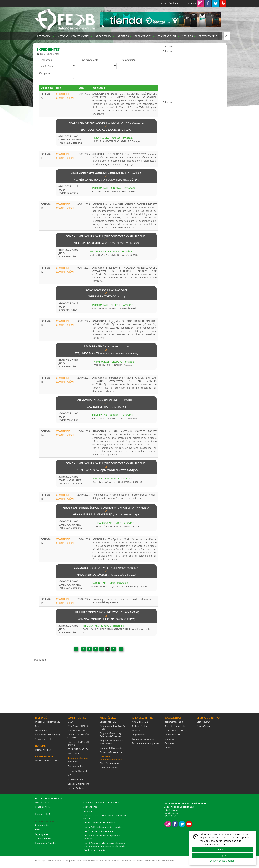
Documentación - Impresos (145, 743)
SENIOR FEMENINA (77, 730)
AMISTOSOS (73, 754)
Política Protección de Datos (84, 861)
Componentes (42, 825)
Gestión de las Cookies (132, 861)
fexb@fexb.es (171, 813)
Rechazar (222, 849)
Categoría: (45, 73)
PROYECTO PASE (208, 36)
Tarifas (168, 748)
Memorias (88, 811)
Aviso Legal (40, 861)
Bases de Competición (175, 726)
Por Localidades (75, 766)
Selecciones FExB (108, 722)
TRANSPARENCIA (167, 36)
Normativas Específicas (176, 730)
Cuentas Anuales (43, 839)
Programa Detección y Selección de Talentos (111, 735)
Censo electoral (43, 807)
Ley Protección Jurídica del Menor (100, 831)
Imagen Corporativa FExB (48, 722)
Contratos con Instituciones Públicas (101, 802)
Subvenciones (90, 807)
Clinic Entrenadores (109, 763)
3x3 (69, 775)
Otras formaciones (109, 768)
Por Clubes (73, 762)
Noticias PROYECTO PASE (47, 760)
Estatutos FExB (42, 814)
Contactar (174, 3)
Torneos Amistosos (77, 788)
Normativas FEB (172, 735)
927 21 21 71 (170, 816)
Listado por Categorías (143, 739)
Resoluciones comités (94, 850)
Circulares (169, 743)
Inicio (163, 3)
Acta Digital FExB (140, 722)
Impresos (169, 739)
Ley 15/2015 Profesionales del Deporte (102, 827)
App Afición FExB (43, 739)
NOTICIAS (63, 36)
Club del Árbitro (140, 726)
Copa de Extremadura (78, 784)
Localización (189, 3)
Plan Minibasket (75, 779)
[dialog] (222, 848)
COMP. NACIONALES (78, 726)
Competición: (129, 60)
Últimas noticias (43, 750)
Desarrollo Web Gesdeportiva (159, 861)
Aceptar (222, 855)
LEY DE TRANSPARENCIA (48, 799)
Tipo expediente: (90, 60)
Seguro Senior (204, 726)
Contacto (40, 726)
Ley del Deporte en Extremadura (99, 823)
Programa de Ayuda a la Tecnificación (111, 742)
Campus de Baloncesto (111, 748)
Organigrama (139, 735)
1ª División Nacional (77, 771)
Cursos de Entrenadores (112, 752)
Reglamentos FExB (174, 722)
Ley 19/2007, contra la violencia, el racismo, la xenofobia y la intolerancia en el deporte (104, 844)
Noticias (136, 730)
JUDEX (70, 722)
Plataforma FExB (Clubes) (47, 735)
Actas (38, 829)
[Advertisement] (99, 685)
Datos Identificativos (58, 861)
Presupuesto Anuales (45, 843)
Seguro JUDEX (203, 722)
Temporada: (46, 60)
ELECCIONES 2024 (44, 802)
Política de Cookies (109, 861)
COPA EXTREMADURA (78, 749)
